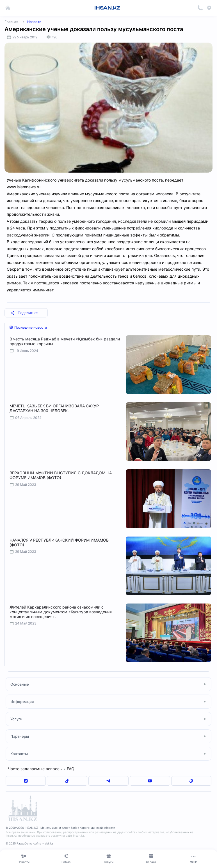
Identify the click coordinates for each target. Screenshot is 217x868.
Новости (34, 22)
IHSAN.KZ (107, 8)
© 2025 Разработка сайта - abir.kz (29, 843)
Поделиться (24, 313)
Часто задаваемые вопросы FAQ (41, 769)
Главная (11, 22)
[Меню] (194, 858)
